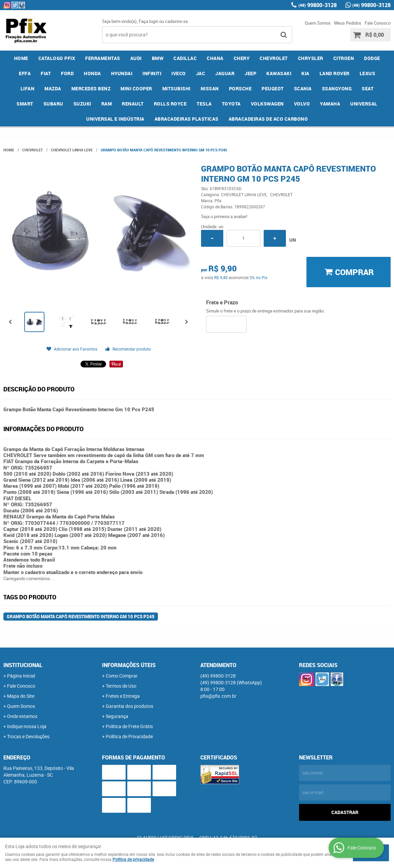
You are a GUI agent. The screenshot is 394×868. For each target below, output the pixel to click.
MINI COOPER (136, 88)
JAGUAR (225, 73)
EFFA (25, 73)
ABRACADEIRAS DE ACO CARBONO (268, 119)
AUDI (136, 58)
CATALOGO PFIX (57, 58)
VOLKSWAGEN (267, 104)
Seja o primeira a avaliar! (224, 216)
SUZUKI (82, 104)
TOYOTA (231, 104)
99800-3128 (318, 5)
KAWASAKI (279, 73)
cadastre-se (176, 21)
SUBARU (53, 104)
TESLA (204, 104)
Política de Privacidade (129, 736)
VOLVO (302, 104)
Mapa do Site (21, 696)
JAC (201, 73)
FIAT (46, 73)
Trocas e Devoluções (28, 736)
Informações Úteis (129, 665)
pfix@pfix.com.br (218, 696)
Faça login (149, 21)
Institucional (23, 665)
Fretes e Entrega (123, 696)
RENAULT (133, 104)
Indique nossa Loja (27, 726)
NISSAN (210, 88)
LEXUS (368, 73)
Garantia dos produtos (129, 706)
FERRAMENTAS (103, 58)
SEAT (368, 88)
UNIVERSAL (364, 104)
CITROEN (344, 58)
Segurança (117, 716)
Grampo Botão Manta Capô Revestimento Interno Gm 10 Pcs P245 (81, 617)
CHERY (242, 58)
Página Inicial (21, 676)
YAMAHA (330, 104)
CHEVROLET (274, 58)
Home (21, 58)
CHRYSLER (311, 58)
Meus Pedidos (348, 23)
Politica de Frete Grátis (129, 726)
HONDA (92, 73)
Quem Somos (318, 23)
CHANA (215, 58)
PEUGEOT (273, 88)
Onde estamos (22, 716)
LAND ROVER (335, 73)
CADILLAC (185, 58)
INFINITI (152, 73)
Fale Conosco (378, 23)
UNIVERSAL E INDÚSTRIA (115, 119)
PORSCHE (240, 88)
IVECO (179, 73)
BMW (158, 58)
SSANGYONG (337, 88)
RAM (107, 104)
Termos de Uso (121, 686)
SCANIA (303, 88)
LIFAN (28, 88)
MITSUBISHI (176, 88)
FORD (67, 73)
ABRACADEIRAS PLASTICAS (187, 119)
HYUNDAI (122, 73)
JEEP (250, 73)
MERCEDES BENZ (91, 88)
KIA (305, 73)
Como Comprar (122, 676)
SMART (25, 104)
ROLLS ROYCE (170, 104)
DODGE (372, 58)
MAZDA (53, 88)
